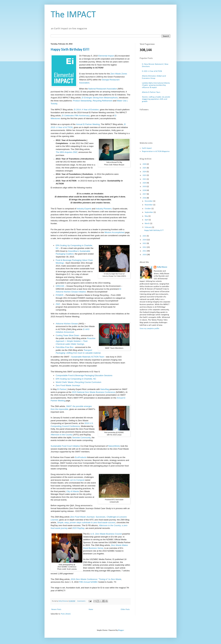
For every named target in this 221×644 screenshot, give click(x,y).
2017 (145, 194)
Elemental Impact (106, 56)
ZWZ (58, 304)
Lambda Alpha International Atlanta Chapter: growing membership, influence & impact (156, 85)
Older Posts (125, 609)
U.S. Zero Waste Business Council (106, 534)
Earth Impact (147, 148)
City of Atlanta (73, 491)
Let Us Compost (77, 480)
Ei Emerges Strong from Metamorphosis (100, 98)
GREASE (60, 286)
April (147, 220)
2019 (145, 187)
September (149, 212)
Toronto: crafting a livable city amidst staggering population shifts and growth (156, 99)
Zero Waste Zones (119, 74)
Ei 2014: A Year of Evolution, (87, 110)
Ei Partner (62, 389)
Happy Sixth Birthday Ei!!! (70, 50)
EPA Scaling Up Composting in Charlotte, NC (76, 379)
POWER (60, 295)
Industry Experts (84, 209)
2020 (145, 183)
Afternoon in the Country (62, 435)
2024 (145, 172)
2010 (145, 255)
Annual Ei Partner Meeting (88, 124)
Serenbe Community (81, 438)
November (149, 205)
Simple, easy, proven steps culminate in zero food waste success (86, 522)
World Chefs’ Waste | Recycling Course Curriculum (79, 382)
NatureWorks (114, 446)
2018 (145, 190)
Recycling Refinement (103, 101)
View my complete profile (149, 329)
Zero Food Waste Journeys (68, 385)
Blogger (121, 630)
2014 (145, 240)
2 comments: (82, 601)
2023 (145, 175)
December (149, 201)
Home (91, 609)
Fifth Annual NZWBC (89, 582)
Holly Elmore (162, 267)
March (147, 224)
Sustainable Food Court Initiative (65, 446)
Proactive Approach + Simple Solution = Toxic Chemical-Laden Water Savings (76, 341)
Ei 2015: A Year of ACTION (152, 71)
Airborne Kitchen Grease (67, 324)
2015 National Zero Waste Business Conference (94, 392)
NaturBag (105, 389)
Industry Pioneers (104, 209)
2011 (145, 251)
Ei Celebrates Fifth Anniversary (76, 116)
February (148, 227)
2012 (145, 247)
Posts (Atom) (66, 614)
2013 (145, 243)
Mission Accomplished (114, 232)
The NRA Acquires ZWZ (66, 152)
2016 (145, 198)
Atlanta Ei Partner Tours (151, 92)
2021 (145, 179)
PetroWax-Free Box (65, 347)
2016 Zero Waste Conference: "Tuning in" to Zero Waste (96, 579)
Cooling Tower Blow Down (67, 335)
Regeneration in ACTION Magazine (156, 151)
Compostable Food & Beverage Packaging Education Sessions (84, 375)
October (148, 209)
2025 (145, 168)
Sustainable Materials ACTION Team (88, 357)
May (147, 216)
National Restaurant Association (103, 89)
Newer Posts (56, 609)
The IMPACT (73, 15)
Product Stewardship (82, 101)
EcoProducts (81, 457)
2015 (145, 236)
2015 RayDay (78, 528)
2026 (145, 164)
